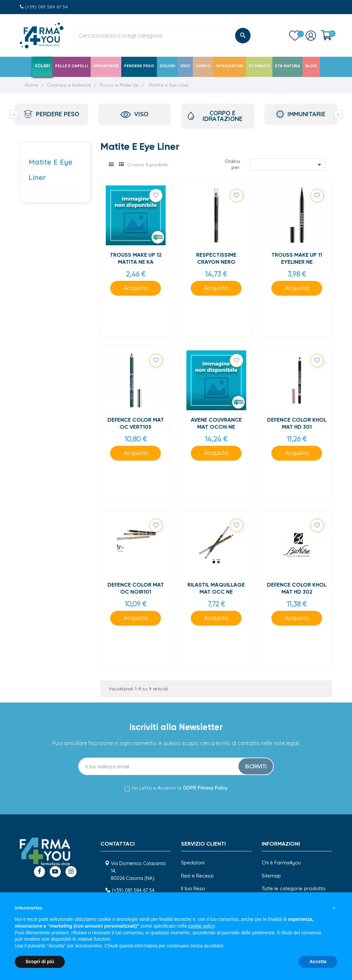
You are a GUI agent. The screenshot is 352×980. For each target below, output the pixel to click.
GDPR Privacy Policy (205, 788)
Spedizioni (193, 863)
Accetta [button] (318, 962)
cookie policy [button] (201, 926)
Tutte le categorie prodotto (294, 888)
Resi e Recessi (197, 876)
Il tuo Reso (193, 888)
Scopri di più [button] (40, 962)
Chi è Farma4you (281, 863)
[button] (334, 908)
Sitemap (271, 876)
